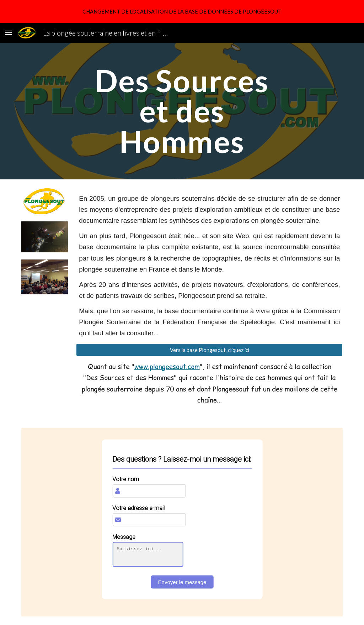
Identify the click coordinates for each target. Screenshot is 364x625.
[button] (9, 33)
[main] (182, 111)
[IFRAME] (182, 522)
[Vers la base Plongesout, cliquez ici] (209, 350)
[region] (182, 11)
